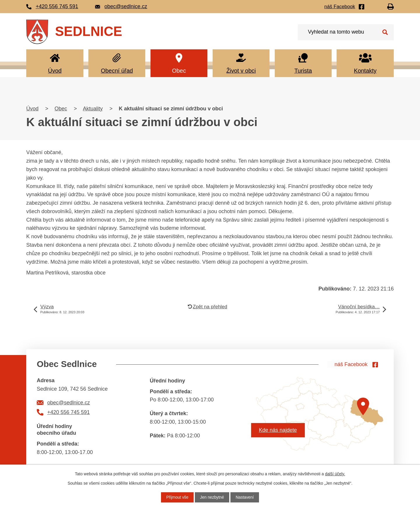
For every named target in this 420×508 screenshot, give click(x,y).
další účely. (335, 474)
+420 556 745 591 (69, 412)
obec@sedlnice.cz (69, 403)
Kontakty (365, 71)
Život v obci (241, 71)
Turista (303, 71)
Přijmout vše (177, 497)
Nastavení (245, 497)
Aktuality (93, 109)
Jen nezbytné (212, 497)
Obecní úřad (117, 71)
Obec (179, 71)
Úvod (55, 71)
